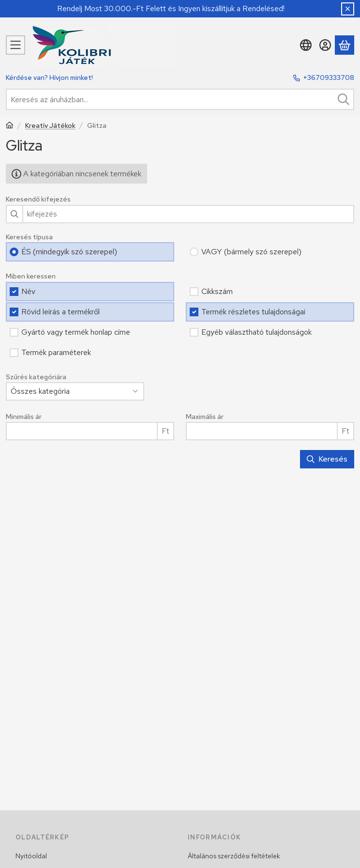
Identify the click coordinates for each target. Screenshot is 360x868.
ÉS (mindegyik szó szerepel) (69, 252)
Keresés (327, 459)
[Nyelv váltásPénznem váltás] (306, 45)
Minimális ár (24, 417)
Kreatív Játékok (50, 126)
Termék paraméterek (56, 352)
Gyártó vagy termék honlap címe (76, 332)
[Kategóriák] (15, 45)
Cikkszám (217, 291)
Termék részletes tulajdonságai (253, 312)
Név (28, 291)
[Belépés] (325, 45)
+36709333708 (329, 77)
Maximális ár (205, 417)
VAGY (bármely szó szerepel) (251, 252)
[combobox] (180, 99)
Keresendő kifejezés (38, 199)
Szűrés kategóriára (36, 377)
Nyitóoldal (31, 856)
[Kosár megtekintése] (345, 45)
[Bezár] (348, 9)
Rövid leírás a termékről (60, 312)
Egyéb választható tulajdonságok (256, 332)
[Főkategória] (10, 126)
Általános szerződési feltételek (234, 856)
